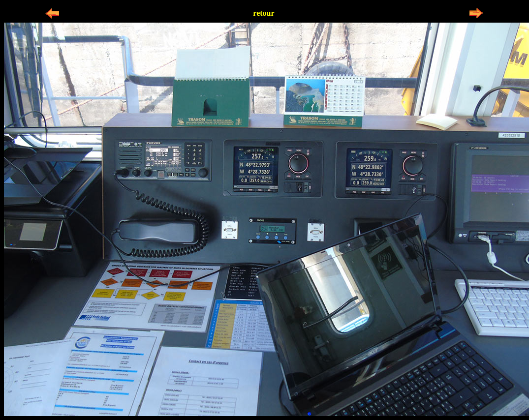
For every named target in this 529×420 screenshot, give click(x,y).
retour (264, 13)
